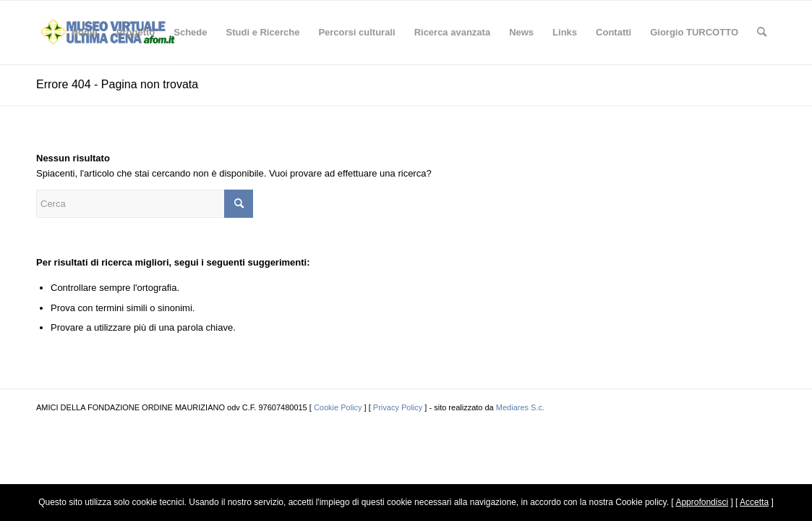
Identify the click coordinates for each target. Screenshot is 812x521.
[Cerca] (762, 33)
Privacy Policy (398, 407)
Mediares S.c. (520, 407)
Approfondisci (702, 502)
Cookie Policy (338, 407)
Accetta (754, 502)
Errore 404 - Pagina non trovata (117, 84)
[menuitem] (85, 33)
